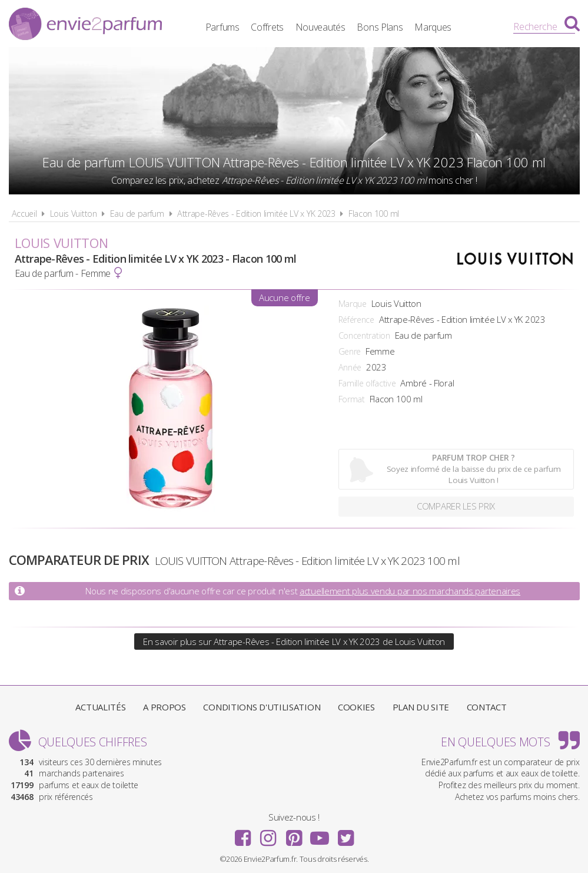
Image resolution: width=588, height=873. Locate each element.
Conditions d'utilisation (262, 707)
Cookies (356, 707)
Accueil (24, 214)
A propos (165, 707)
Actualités (100, 707)
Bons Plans (390, 27)
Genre (350, 351)
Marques (443, 27)
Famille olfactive (367, 383)
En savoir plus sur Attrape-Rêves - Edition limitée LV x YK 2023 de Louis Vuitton (294, 641)
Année (350, 367)
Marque (353, 304)
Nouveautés (330, 27)
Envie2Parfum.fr (85, 25)
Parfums (232, 27)
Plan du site (421, 707)
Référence (356, 320)
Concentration (364, 335)
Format (352, 399)
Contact (487, 707)
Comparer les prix (456, 507)
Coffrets (277, 27)
